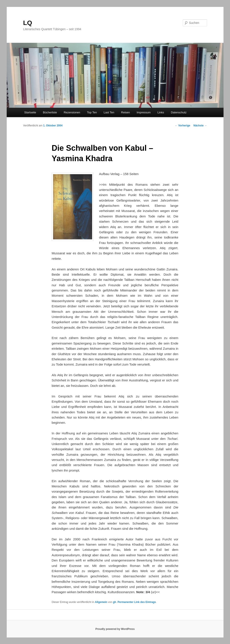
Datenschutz (179, 112)
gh (115, 602)
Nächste (200, 126)
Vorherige (183, 126)
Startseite (30, 112)
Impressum (144, 112)
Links (161, 112)
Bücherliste (50, 112)
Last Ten (109, 112)
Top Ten (92, 112)
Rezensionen (72, 112)
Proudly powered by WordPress (115, 629)
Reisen (126, 112)
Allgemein (101, 602)
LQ (28, 23)
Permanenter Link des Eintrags (137, 602)
